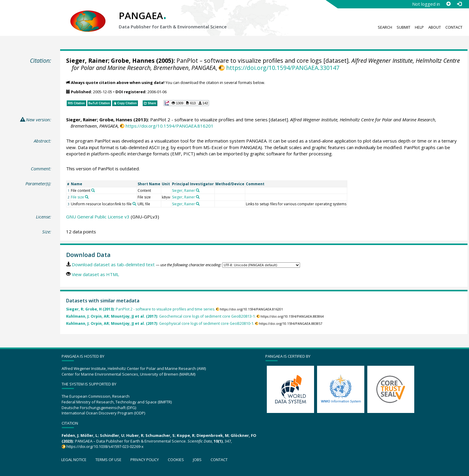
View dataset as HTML (95, 274)
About (435, 27)
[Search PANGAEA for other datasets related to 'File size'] (87, 197)
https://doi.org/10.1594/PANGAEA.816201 (170, 126)
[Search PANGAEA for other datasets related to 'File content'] (93, 190)
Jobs (197, 460)
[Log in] (459, 4)
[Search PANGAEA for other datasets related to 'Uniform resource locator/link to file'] (134, 204)
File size (77, 197)
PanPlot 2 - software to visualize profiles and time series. (141, 309)
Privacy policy (145, 460)
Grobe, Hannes (133, 61)
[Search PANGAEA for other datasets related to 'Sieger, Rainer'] (198, 190)
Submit (403, 27)
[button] (186, 103)
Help (419, 27)
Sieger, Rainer (87, 61)
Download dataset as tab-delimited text (113, 264)
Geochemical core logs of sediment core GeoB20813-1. (161, 316)
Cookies (176, 460)
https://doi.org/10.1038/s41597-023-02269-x (105, 446)
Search (385, 27)
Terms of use (108, 460)
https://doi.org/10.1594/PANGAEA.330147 (283, 68)
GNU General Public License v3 (98, 217)
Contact (454, 27)
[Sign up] (448, 4)
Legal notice (74, 460)
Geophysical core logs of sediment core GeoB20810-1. (160, 323)
